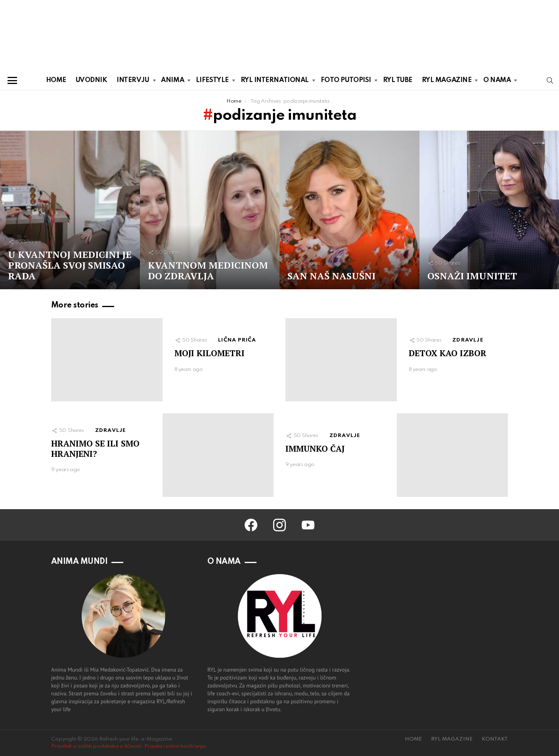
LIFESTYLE (212, 82)
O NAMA (497, 82)
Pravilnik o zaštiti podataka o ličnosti (96, 746)
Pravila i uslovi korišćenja (175, 746)
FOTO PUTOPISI (346, 82)
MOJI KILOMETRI (210, 353)
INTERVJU (133, 82)
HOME (56, 80)
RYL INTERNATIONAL (275, 82)
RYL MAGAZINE (447, 82)
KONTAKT (495, 739)
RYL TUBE (398, 80)
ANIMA (172, 82)
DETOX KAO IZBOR (448, 353)
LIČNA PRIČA (237, 340)
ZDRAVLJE (468, 340)
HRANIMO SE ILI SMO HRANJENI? (95, 448)
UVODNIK (92, 80)
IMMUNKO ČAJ (315, 449)
